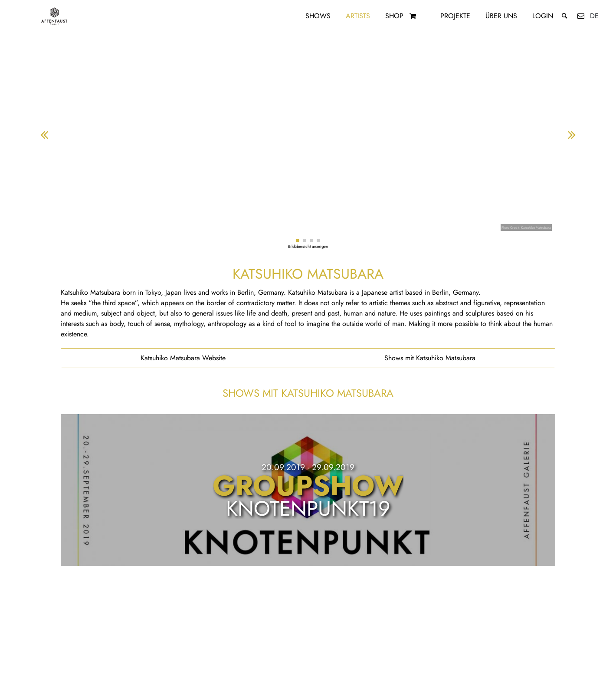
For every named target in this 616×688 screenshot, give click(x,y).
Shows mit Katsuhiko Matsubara (430, 358)
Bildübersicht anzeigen (308, 247)
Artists (358, 16)
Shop (394, 16)
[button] (298, 240)
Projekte (455, 16)
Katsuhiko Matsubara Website (183, 358)
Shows (318, 16)
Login (543, 16)
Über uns (501, 16)
